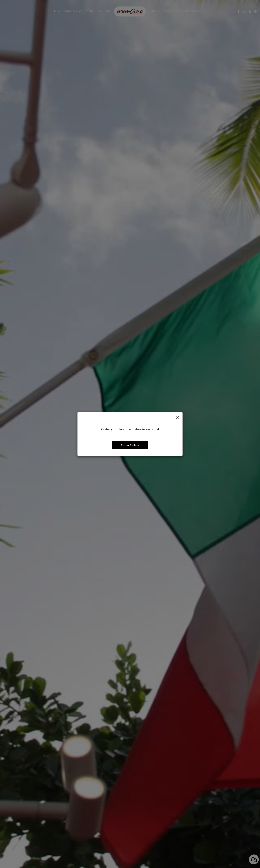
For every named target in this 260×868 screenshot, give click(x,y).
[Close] (178, 417)
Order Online (130, 445)
